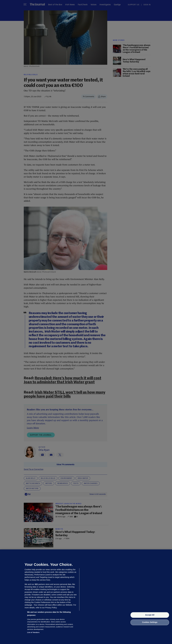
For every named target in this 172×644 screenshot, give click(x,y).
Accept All (150, 615)
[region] (86, 597)
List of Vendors (33, 632)
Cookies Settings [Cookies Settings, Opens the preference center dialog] (150, 622)
